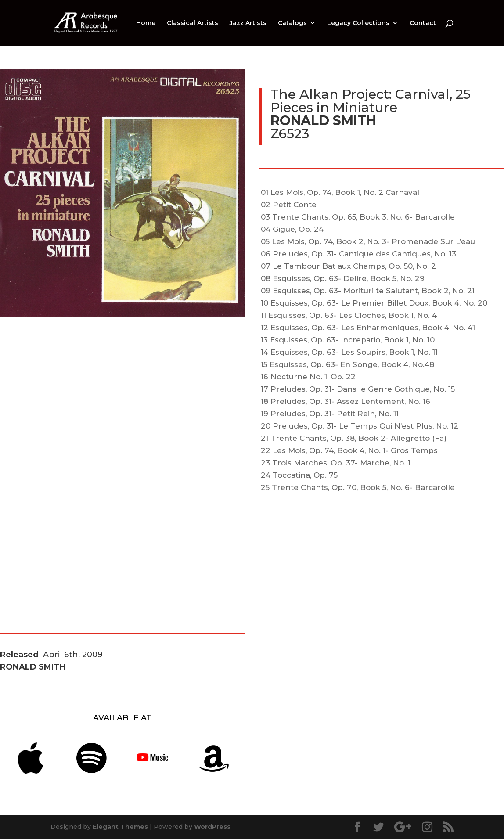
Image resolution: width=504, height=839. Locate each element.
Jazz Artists (248, 23)
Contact (423, 23)
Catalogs (292, 23)
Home (146, 23)
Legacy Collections (358, 23)
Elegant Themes (120, 827)
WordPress (212, 827)
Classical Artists (193, 23)
